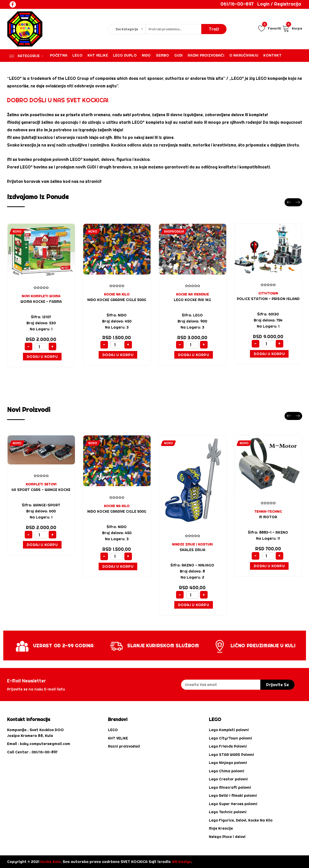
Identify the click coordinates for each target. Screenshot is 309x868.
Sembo (163, 55)
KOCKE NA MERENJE (192, 294)
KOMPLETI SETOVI (41, 484)
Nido (146, 55)
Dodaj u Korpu (42, 356)
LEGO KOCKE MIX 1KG (192, 300)
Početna (59, 55)
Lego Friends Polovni (228, 746)
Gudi (179, 55)
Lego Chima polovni (227, 771)
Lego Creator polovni (228, 779)
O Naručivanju (244, 55)
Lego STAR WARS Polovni (231, 755)
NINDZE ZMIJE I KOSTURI (192, 544)
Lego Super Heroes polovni (233, 804)
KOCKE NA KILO (117, 294)
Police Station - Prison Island (268, 299)
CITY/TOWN (268, 293)
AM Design (181, 862)
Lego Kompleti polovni (229, 730)
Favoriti (270, 28)
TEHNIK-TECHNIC (268, 511)
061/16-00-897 (237, 4)
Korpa (292, 28)
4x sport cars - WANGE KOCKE (41, 490)
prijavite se (277, 685)
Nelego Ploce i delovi (227, 837)
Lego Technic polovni (228, 812)
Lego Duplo (125, 55)
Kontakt (272, 55)
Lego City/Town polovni (230, 738)
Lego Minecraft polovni (230, 787)
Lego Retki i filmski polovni (233, 796)
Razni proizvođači (206, 55)
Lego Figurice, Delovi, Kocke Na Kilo (241, 820)
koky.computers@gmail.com (45, 744)
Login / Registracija (279, 4)
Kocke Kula (50, 862)
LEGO (113, 730)
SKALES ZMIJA (192, 550)
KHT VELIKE (98, 55)
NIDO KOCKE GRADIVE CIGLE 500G (117, 300)
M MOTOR (268, 517)
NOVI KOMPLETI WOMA (41, 296)
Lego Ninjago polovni (228, 763)
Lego (77, 55)
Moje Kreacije (221, 828)
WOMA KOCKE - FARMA (41, 302)
